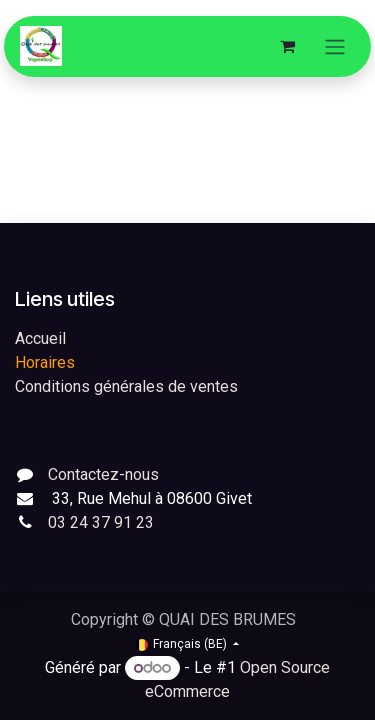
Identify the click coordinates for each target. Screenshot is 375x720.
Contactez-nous (103, 474)
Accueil (40, 338)
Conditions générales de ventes (126, 386)
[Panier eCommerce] (287, 46)
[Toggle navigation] (335, 46)
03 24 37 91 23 (101, 522)
